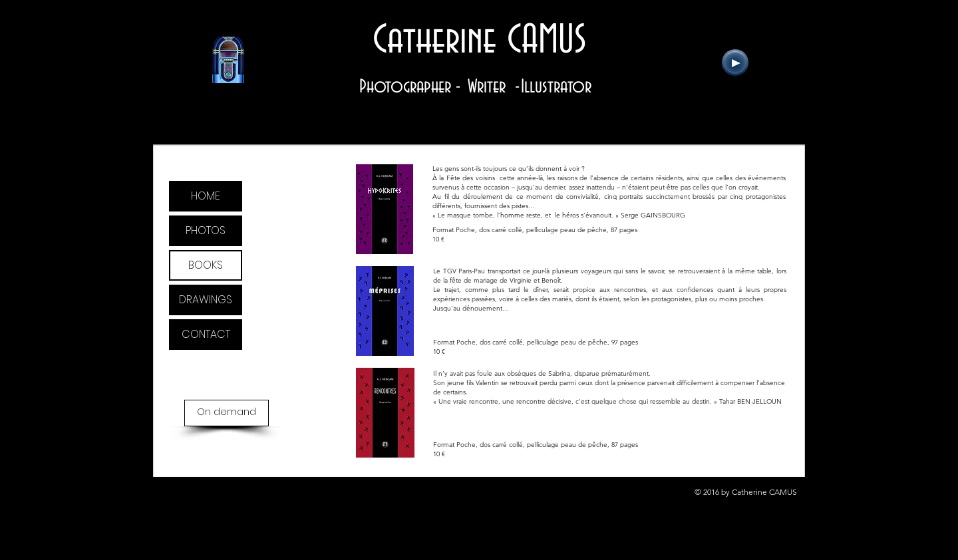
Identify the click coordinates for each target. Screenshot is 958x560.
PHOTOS (206, 230)
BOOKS (206, 265)
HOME (206, 196)
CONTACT (206, 334)
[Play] (735, 63)
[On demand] (227, 413)
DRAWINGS (206, 300)
